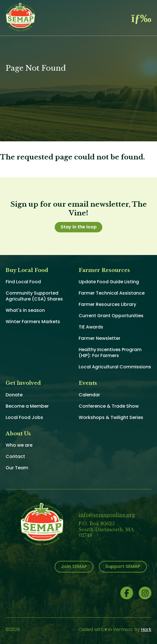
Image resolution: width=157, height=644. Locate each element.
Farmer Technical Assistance (112, 293)
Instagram (145, 593)
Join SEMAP (74, 566)
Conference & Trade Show (109, 406)
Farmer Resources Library (107, 304)
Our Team (17, 468)
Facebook (127, 593)
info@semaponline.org (107, 515)
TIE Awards (91, 327)
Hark (146, 629)
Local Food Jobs (24, 417)
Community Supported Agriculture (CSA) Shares (34, 296)
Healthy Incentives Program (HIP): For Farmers (110, 353)
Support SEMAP (123, 566)
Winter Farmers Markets (33, 322)
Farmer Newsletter (99, 338)
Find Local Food (23, 282)
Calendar (89, 395)
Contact (15, 456)
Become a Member (27, 406)
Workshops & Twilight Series (111, 417)
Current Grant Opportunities (111, 316)
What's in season (25, 310)
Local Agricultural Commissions (115, 367)
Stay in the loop (79, 227)
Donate (14, 395)
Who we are (19, 445)
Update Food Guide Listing (109, 282)
